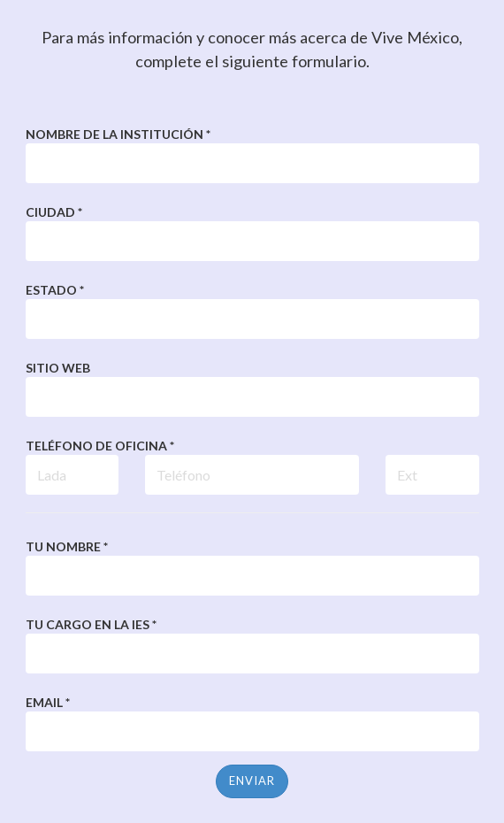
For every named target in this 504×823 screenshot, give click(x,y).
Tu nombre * (67, 546)
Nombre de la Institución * (118, 134)
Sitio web (58, 368)
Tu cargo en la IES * (91, 624)
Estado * (55, 290)
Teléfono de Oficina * (100, 446)
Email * (48, 702)
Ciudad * (54, 212)
